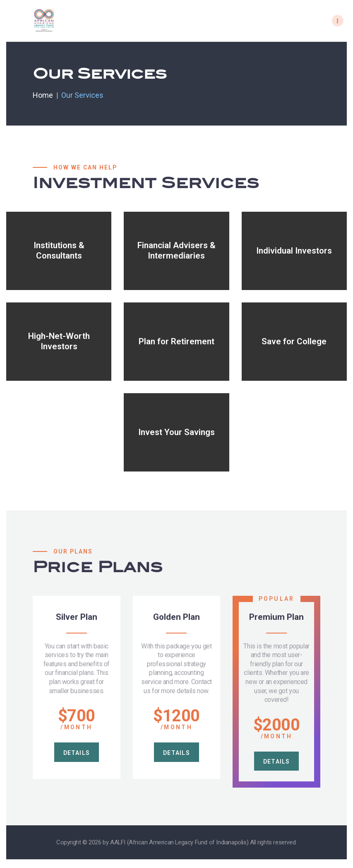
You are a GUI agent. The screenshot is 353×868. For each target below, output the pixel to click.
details (77, 754)
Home (43, 95)
